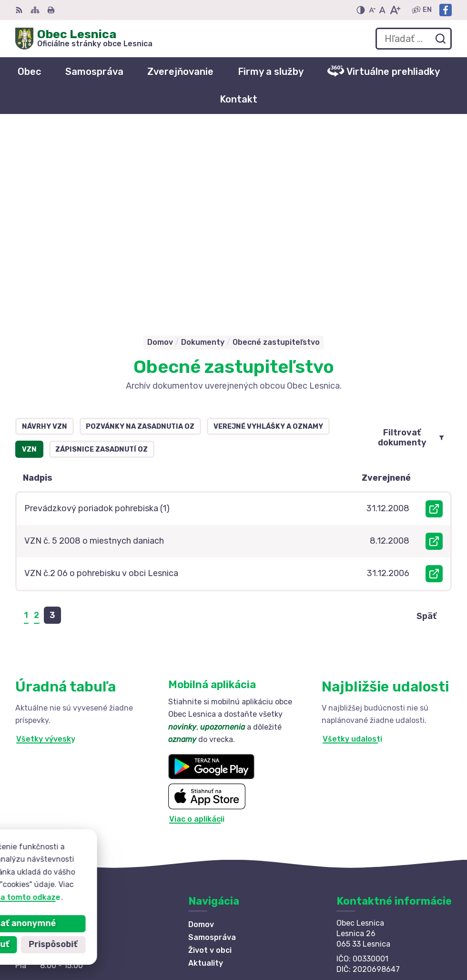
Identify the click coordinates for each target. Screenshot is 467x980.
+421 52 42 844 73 (373, 799)
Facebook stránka (372, 820)
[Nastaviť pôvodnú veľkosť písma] (382, 10)
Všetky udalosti (352, 554)
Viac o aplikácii (197, 634)
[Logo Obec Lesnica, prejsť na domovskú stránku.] (84, 39)
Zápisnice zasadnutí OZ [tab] (102, 264)
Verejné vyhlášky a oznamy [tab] (268, 242)
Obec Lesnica (102, 884)
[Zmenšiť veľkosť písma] (372, 10)
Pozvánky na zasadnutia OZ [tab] (140, 242)
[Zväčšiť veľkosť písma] (395, 10)
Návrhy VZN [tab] (45, 242)
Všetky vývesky (46, 554)
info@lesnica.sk (367, 810)
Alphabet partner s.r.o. (156, 875)
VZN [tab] (29, 264)
